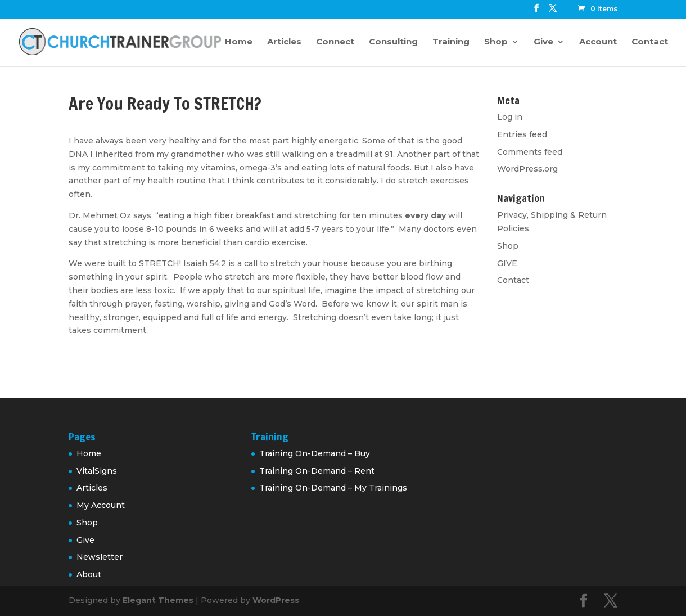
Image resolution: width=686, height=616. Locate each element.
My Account (101, 505)
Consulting (393, 42)
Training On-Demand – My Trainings (333, 488)
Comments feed (530, 152)
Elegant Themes (158, 600)
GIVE (507, 263)
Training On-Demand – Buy (315, 453)
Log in (510, 117)
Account (598, 42)
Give (543, 42)
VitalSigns (97, 471)
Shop (496, 42)
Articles (284, 42)
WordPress (276, 600)
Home (239, 42)
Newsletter (100, 557)
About (89, 574)
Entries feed (522, 134)
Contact (650, 42)
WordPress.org (527, 169)
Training (451, 42)
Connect (335, 42)
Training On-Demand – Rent (317, 471)
